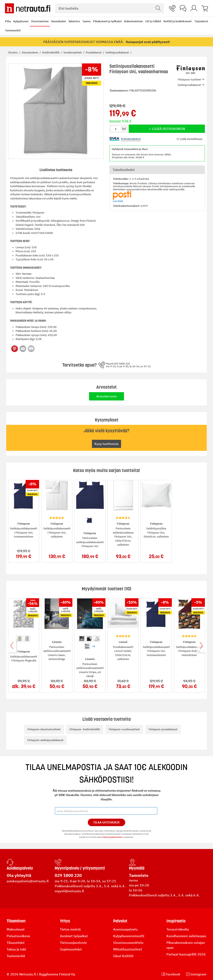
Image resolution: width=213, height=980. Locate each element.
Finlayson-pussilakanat (163, 729)
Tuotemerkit (13, 30)
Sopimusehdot (71, 949)
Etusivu (13, 53)
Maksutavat (16, 929)
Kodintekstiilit (51, 53)
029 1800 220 (68, 875)
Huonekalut (59, 21)
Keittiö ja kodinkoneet (178, 21)
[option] (89, 520)
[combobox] (110, 8)
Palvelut (120, 921)
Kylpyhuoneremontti (129, 936)
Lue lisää (118, 201)
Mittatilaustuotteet (128, 949)
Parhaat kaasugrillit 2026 (186, 954)
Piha (8, 21)
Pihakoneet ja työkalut (107, 21)
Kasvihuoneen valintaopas (186, 936)
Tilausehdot (16, 943)
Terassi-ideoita (178, 929)
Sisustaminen (40, 21)
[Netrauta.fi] (28, 8)
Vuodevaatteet (73, 53)
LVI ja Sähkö (153, 21)
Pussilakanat (94, 53)
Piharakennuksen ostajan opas (186, 945)
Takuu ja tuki (16, 949)
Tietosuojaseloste (73, 943)
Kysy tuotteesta (106, 444)
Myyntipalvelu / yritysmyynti (80, 868)
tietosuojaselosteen (112, 837)
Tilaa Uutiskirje (107, 822)
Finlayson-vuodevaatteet (124, 729)
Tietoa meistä (70, 929)
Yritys (65, 921)
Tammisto (139, 875)
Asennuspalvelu (125, 929)
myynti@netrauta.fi (69, 891)
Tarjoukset (201, 21)
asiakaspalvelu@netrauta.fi (28, 881)
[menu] (98, 26)
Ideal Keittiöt (123, 956)
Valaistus (74, 21)
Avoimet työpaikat (74, 936)
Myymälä (137, 868)
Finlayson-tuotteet (189, 80)
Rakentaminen (134, 21)
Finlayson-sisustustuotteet (44, 729)
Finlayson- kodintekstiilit (85, 729)
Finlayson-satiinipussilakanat (45, 740)
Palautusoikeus (18, 936)
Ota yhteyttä (19, 875)
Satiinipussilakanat (118, 53)
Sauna (87, 21)
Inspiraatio (176, 921)
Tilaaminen (16, 921)
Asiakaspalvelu (20, 868)
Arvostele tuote (106, 396)
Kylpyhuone (21, 21)
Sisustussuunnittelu (128, 943)
